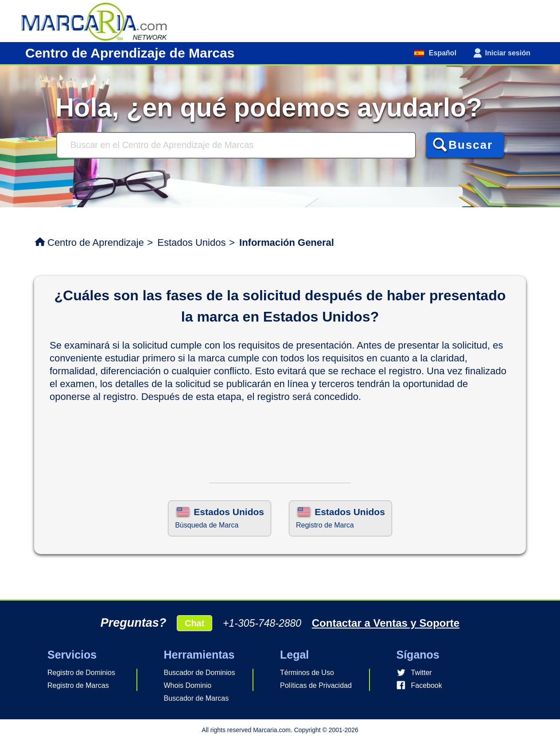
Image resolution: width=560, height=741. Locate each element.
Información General (287, 242)
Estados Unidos (191, 242)
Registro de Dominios (81, 673)
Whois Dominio (188, 685)
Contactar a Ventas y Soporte (386, 623)
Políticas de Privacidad (316, 685)
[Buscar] (236, 145)
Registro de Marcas (78, 685)
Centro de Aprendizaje (96, 242)
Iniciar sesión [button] (508, 53)
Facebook (427, 685)
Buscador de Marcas (196, 698)
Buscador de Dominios (200, 673)
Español (441, 53)
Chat (194, 623)
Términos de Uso (307, 673)
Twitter (422, 673)
